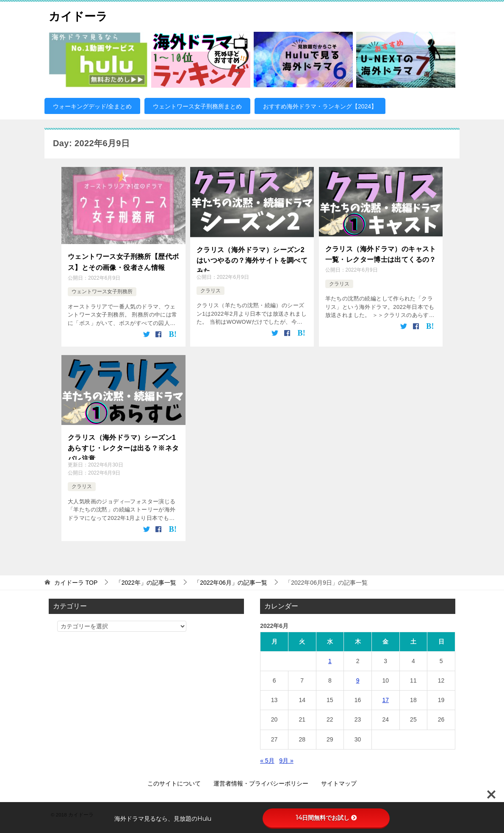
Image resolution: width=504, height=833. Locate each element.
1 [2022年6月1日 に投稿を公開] (330, 659)
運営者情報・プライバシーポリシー (261, 782)
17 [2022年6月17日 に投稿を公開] (385, 698)
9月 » (286, 759)
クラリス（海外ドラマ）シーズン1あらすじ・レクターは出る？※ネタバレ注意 (123, 444)
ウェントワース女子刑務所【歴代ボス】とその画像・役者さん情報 (123, 260)
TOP (76, 581)
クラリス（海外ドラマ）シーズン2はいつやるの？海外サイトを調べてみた (252, 258)
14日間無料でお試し (326, 818)
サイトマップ (339, 782)
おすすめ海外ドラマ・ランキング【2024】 (320, 106)
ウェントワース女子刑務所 (102, 289)
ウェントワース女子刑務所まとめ (197, 106)
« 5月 (267, 759)
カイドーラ (81, 15)
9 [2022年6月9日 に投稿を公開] (358, 679)
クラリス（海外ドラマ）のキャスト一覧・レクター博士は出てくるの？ (381, 253)
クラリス (210, 291)
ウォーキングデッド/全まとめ (92, 106)
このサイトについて (174, 782)
